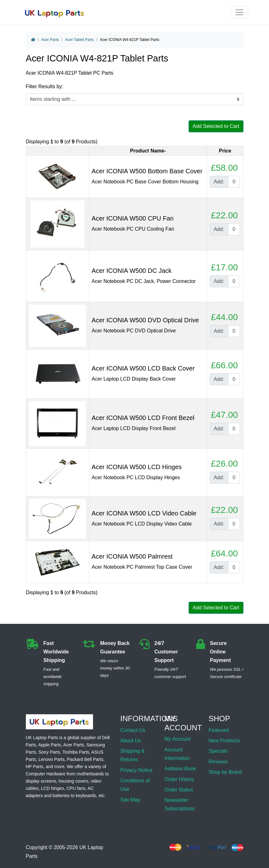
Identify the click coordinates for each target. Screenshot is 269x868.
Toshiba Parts (76, 752)
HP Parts (35, 767)
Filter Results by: (45, 86)
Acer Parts (50, 40)
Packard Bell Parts (85, 759)
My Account (177, 739)
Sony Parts (49, 752)
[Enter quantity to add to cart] (234, 182)
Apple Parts (50, 745)
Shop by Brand (225, 772)
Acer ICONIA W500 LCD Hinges (137, 467)
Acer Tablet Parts (79, 40)
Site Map (130, 800)
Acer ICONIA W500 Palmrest (132, 556)
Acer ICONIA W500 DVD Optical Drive (145, 320)
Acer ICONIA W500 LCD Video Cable (144, 513)
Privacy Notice (137, 770)
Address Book (180, 769)
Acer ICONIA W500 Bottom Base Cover (147, 171)
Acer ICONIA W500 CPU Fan (133, 218)
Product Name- (148, 151)
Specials (218, 751)
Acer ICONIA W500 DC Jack (132, 271)
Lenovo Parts (52, 759)
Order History (179, 779)
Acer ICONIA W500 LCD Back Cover (143, 368)
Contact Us (133, 730)
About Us (131, 741)
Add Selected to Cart (216, 126)
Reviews (218, 762)
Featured (219, 730)
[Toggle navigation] (239, 12)
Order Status (179, 790)
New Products (224, 741)
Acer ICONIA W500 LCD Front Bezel (143, 418)
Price (225, 151)
